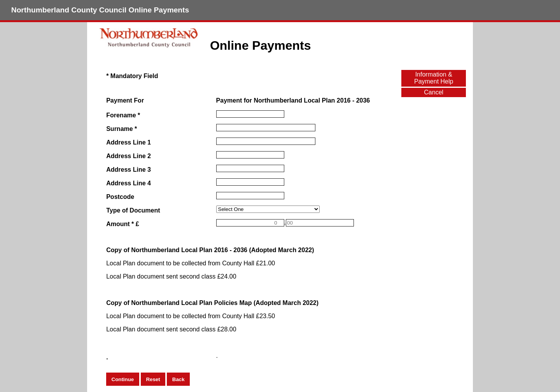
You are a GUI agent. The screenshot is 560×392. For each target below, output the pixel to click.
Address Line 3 (129, 170)
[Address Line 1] (266, 141)
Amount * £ (122, 224)
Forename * (123, 115)
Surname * (122, 129)
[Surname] (266, 128)
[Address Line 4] (250, 182)
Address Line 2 (129, 156)
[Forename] (250, 114)
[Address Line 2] (250, 155)
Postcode (120, 197)
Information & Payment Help (434, 78)
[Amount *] (250, 223)
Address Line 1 (129, 142)
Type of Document (133, 210)
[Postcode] (250, 196)
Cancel (434, 92)
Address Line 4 (129, 183)
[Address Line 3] (250, 168)
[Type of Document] (268, 209)
